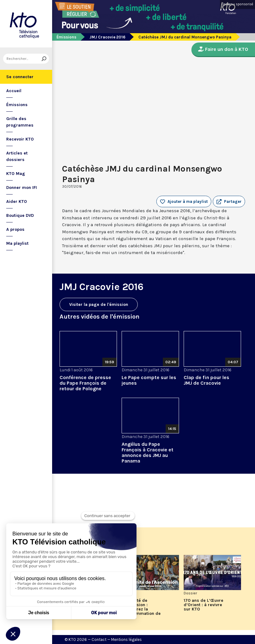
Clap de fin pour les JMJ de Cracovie (206, 380)
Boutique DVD (20, 215)
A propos (15, 229)
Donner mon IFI (22, 188)
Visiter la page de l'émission (99, 304)
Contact (99, 640)
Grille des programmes (20, 122)
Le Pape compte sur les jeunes (149, 380)
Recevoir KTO (20, 139)
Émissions (17, 105)
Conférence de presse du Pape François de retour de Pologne (85, 383)
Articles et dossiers (17, 156)
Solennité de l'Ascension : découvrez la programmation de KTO (141, 609)
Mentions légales (126, 640)
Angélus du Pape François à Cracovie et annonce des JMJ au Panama (148, 452)
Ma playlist (17, 243)
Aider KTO (17, 201)
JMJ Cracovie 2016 (107, 37)
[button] (229, 202)
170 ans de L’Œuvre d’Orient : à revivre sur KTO (204, 605)
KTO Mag (16, 174)
